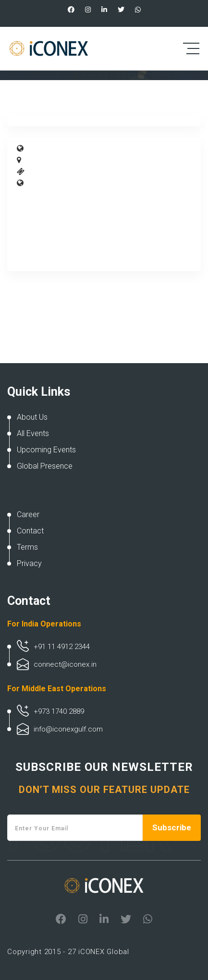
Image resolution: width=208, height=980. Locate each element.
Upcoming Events (46, 450)
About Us (32, 417)
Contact (30, 531)
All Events (33, 433)
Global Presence (45, 466)
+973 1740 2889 (59, 711)
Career (28, 514)
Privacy (29, 563)
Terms (27, 547)
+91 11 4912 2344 (62, 647)
